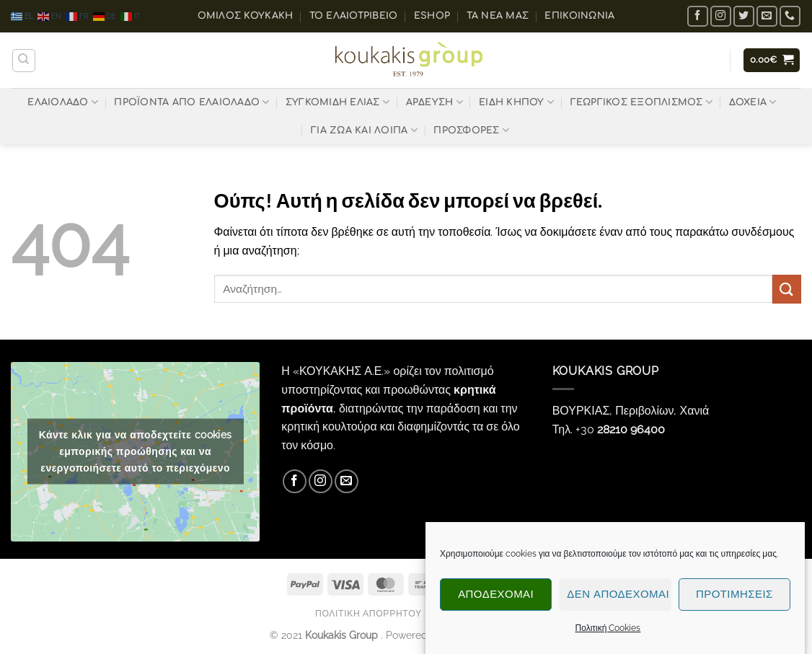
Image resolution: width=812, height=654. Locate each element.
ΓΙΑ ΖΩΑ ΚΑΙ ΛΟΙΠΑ (364, 130)
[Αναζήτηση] (24, 61)
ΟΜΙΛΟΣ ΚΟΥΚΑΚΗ (246, 16)
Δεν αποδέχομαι (618, 597)
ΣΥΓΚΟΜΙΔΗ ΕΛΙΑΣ (337, 102)
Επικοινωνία (579, 16)
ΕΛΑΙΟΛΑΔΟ (63, 102)
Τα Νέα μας (498, 16)
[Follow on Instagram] (721, 16)
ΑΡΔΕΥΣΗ (434, 102)
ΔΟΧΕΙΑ (753, 102)
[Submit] (787, 289)
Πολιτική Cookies (608, 630)
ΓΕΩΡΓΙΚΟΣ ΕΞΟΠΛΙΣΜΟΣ (642, 102)
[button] (772, 60)
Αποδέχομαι (496, 597)
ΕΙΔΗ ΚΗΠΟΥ (516, 102)
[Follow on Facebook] (698, 16)
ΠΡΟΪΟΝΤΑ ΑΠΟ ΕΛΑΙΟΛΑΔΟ (191, 102)
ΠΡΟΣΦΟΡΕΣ (471, 130)
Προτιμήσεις (734, 597)
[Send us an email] (767, 16)
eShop (432, 16)
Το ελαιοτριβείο (354, 16)
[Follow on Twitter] (744, 16)
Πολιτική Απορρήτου (369, 613)
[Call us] (790, 16)
